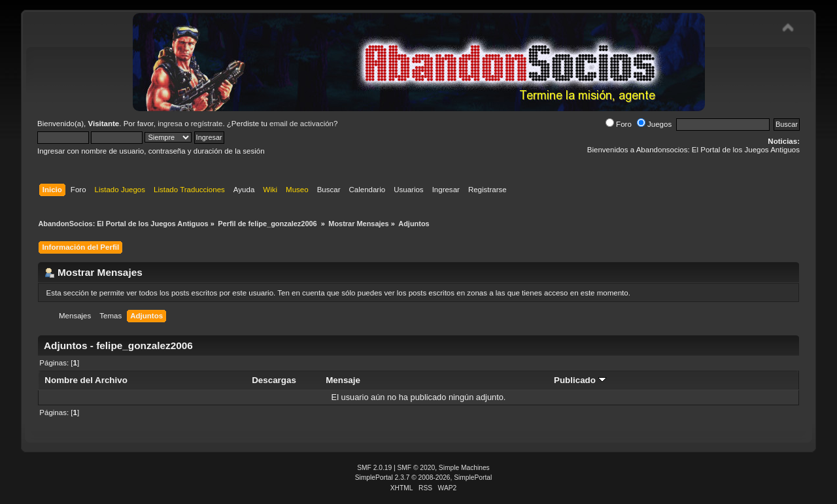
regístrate (207, 124)
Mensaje (343, 380)
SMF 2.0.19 (374, 468)
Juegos (654, 124)
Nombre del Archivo (86, 380)
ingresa (170, 124)
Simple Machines (464, 468)
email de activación (301, 124)
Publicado (580, 380)
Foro (619, 124)
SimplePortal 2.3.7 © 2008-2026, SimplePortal (424, 478)
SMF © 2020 (417, 468)
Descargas (274, 380)
